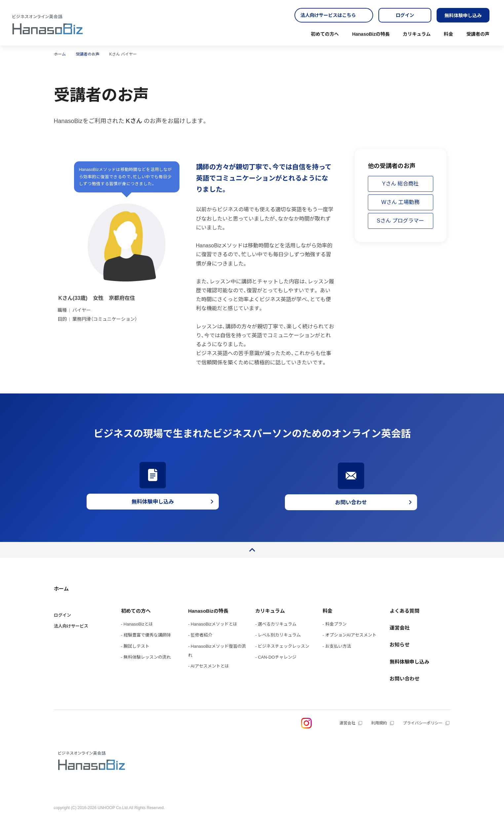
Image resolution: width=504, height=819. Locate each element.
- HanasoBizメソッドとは (213, 624)
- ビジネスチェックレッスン (282, 646)
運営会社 (400, 628)
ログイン (405, 15)
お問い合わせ (405, 679)
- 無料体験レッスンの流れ (146, 657)
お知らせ (400, 645)
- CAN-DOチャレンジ (276, 657)
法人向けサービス (71, 626)
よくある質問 (405, 611)
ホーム (61, 589)
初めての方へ (325, 34)
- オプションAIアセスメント (349, 635)
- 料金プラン (335, 624)
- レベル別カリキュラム (278, 635)
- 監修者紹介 (200, 635)
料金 (448, 34)
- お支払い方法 (337, 646)
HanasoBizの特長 (371, 34)
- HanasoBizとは (137, 624)
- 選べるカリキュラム (276, 624)
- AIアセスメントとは (209, 666)
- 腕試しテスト (135, 646)
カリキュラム (417, 34)
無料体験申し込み (463, 16)
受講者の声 (478, 34)
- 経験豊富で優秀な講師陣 (146, 635)
